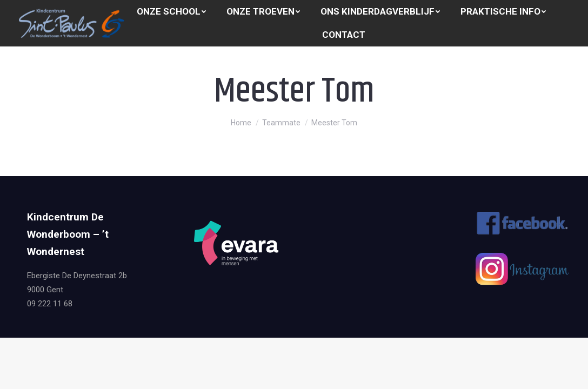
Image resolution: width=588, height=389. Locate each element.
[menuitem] (171, 12)
